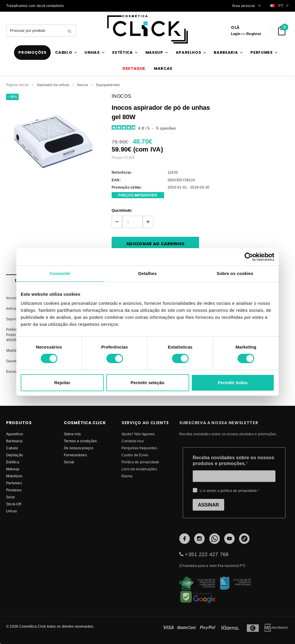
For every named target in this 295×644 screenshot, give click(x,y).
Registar (254, 34)
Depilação (15, 455)
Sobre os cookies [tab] (235, 273)
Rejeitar (62, 383)
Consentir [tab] (60, 273)
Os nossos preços (79, 448)
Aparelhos (15, 434)
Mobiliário (14, 476)
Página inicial (17, 85)
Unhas (12, 511)
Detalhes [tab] (147, 273)
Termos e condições (80, 441)
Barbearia (14, 441)
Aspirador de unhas (53, 85)
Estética (13, 462)
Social (69, 462)
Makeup (13, 469)
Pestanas (14, 490)
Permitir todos (233, 383)
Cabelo (12, 448)
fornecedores (75, 455)
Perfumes (14, 483)
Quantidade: (122, 210)
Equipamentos (108, 85)
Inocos (83, 85)
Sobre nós (72, 434)
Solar (10, 497)
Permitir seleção (147, 383)
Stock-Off (14, 504)
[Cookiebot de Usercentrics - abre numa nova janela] (249, 257)
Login (236, 34)
